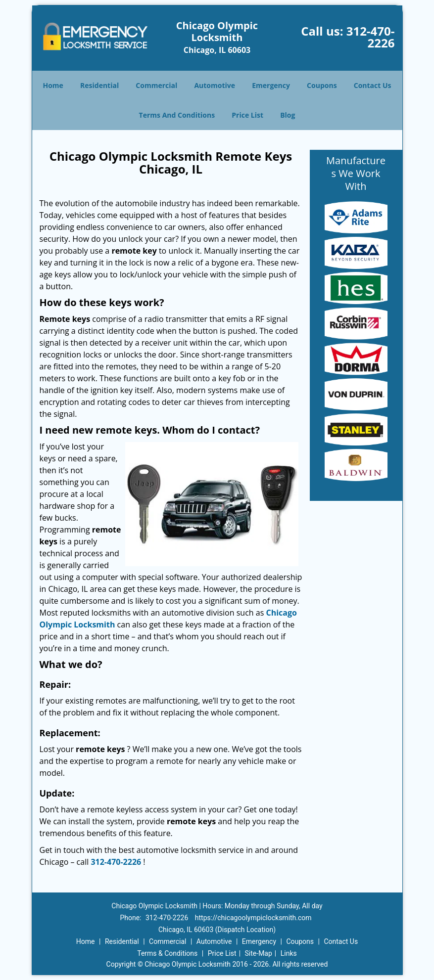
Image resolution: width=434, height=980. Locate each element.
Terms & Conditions (167, 953)
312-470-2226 (371, 37)
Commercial (156, 85)
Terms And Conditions (177, 115)
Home (53, 85)
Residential (99, 85)
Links (289, 953)
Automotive (215, 85)
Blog (288, 115)
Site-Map (259, 953)
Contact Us (373, 85)
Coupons (322, 85)
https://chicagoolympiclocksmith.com (253, 918)
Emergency (271, 85)
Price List (247, 115)
